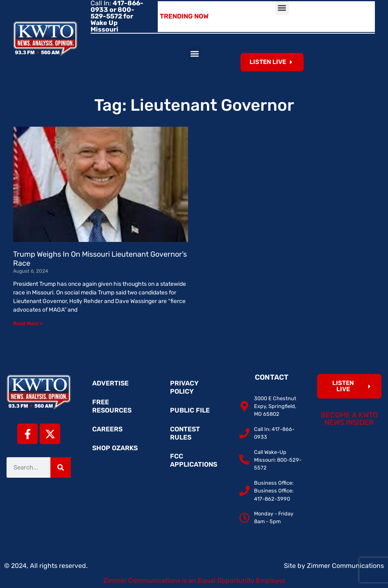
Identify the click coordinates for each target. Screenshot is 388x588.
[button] (282, 8)
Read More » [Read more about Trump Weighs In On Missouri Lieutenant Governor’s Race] (28, 324)
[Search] (61, 467)
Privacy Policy (184, 387)
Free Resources (112, 406)
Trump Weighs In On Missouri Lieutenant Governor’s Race (100, 259)
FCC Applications (194, 460)
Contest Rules (185, 433)
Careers (107, 429)
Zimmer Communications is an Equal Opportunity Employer (194, 580)
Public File (190, 410)
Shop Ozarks (115, 448)
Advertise (110, 383)
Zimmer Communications (345, 566)
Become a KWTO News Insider (349, 419)
